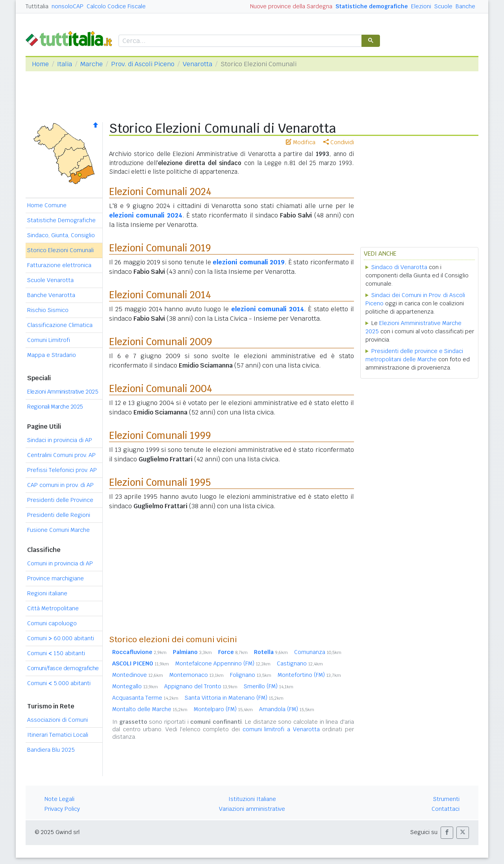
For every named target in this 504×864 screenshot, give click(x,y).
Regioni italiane (47, 593)
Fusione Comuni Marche (58, 530)
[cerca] (239, 41)
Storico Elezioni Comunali (60, 250)
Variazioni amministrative (252, 809)
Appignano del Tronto (201, 686)
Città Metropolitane (53, 608)
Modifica (301, 142)
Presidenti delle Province (60, 500)
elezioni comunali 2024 (146, 215)
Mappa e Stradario (52, 355)
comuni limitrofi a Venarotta (281, 729)
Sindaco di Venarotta (399, 267)
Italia (65, 64)
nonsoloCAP (68, 6)
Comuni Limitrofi (49, 340)
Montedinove (138, 675)
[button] (447, 833)
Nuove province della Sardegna (291, 6)
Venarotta (197, 64)
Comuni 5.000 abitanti (59, 683)
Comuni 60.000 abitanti (61, 638)
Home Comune (47, 205)
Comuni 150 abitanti (56, 653)
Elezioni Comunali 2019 (160, 248)
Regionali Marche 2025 (55, 407)
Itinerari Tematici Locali (58, 735)
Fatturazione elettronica (59, 265)
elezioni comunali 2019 (249, 262)
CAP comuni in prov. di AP (60, 485)
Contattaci (446, 809)
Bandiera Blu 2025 (51, 750)
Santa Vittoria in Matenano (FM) (234, 698)
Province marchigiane (56, 578)
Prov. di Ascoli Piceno (143, 64)
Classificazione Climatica (60, 325)
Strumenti (446, 799)
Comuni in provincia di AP (60, 563)
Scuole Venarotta (50, 280)
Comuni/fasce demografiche (63, 668)
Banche (465, 6)
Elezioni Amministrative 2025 (63, 392)
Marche (92, 64)
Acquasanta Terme (145, 698)
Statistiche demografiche (372, 6)
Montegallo (135, 686)
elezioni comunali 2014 (268, 309)
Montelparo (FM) (223, 709)
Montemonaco (196, 675)
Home (40, 64)
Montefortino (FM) (309, 675)
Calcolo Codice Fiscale (116, 6)
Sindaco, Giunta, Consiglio (61, 235)
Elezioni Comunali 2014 (160, 295)
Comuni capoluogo (52, 623)
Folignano (251, 675)
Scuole (443, 6)
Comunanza (318, 652)
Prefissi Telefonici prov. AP (62, 470)
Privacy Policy (62, 809)
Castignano (300, 663)
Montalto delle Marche (150, 709)
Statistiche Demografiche (61, 220)
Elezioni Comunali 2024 (160, 192)
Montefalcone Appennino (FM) (223, 663)
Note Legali (59, 799)
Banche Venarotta (51, 295)
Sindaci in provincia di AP (60, 440)
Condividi (339, 142)
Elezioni (421, 6)
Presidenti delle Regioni (59, 515)
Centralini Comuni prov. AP (61, 455)
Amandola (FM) (287, 709)
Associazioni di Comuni (57, 720)
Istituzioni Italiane (252, 799)
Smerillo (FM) (269, 686)
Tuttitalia (37, 6)
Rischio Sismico (48, 310)
